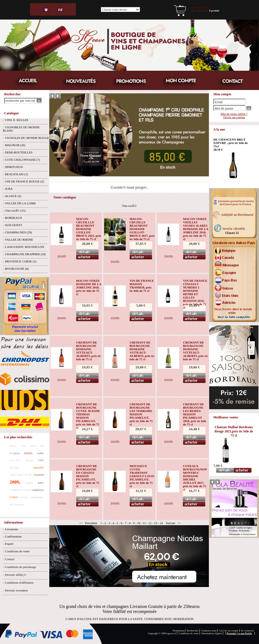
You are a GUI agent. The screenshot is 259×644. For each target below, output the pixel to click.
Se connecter (248, 631)
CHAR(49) (15, 490)
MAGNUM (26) (15, 145)
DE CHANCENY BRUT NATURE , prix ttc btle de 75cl (231, 143)
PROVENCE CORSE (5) (21, 261)
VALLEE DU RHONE (19, 240)
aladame (29, 483)
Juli (42, 446)
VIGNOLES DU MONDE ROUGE (27, 138)
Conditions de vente (17, 551)
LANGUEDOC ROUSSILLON (25, 247)
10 (139, 523)
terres (28, 453)
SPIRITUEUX (14, 167)
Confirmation (13, 536)
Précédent (91, 523)
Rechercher (193, 631)
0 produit (214, 11)
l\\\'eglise (15, 453)
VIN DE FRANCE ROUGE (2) (25, 181)
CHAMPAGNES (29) (18, 232)
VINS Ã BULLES (17, 120)
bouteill (39, 475)
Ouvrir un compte (234, 117)
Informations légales (212, 633)
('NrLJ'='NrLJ (17, 475)
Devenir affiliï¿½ (16, 575)
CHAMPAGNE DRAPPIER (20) (25, 254)
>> (179, 523)
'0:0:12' (13, 446)
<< (81, 523)
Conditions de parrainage (21, 567)
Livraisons (11, 529)
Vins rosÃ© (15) (15, 210)
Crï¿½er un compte (229, 631)
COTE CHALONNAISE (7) (23, 160)
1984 (41, 460)
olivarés (30, 460)
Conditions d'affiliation (19, 583)
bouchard (27, 490)
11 (144, 523)
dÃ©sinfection (17, 505)
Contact (10, 559)
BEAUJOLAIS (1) (17, 174)
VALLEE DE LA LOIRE (21, 203)
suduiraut (38, 490)
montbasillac (37, 497)
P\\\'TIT (29, 475)
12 (150, 523)
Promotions (179, 631)
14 (161, 523)
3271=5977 (15, 460)
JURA (9, 189)
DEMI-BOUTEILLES (19, 152)
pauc (41, 482)
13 (156, 523)
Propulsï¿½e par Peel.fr (239, 633)
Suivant (171, 523)
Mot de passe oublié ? (234, 114)
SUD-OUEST (14, 225)
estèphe (25, 497)
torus (24, 446)
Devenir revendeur (17, 590)
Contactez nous (209, 631)
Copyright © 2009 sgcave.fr (162, 633)
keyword (14, 468)
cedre (40, 453)
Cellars (14, 497)
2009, (15, 482)
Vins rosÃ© (129, 206)
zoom (61, 256)
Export (9, 544)
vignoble (39, 467)
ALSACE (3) (13, 196)
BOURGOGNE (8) (17, 269)
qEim (33, 446)
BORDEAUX (14, 218)
